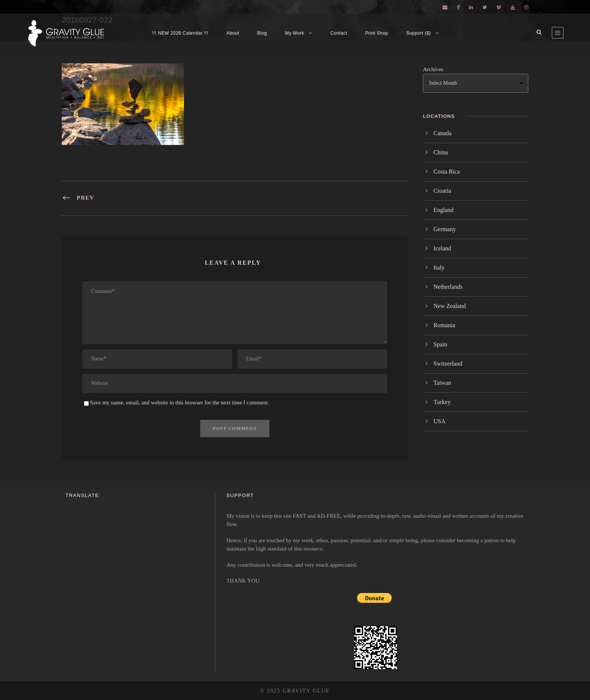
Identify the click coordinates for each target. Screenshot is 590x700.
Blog (262, 33)
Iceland (442, 248)
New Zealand (450, 306)
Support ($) (419, 33)
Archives (433, 69)
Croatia (442, 191)
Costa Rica (447, 172)
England (443, 210)
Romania (444, 325)
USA (439, 421)
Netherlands (448, 287)
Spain (440, 344)
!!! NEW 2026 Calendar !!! (180, 33)
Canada (442, 133)
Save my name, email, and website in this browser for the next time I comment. (179, 403)
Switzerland (448, 364)
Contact (339, 33)
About (233, 33)
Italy (439, 268)
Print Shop (377, 33)
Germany (445, 229)
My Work (295, 33)
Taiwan (442, 383)
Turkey (442, 402)
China (441, 152)
